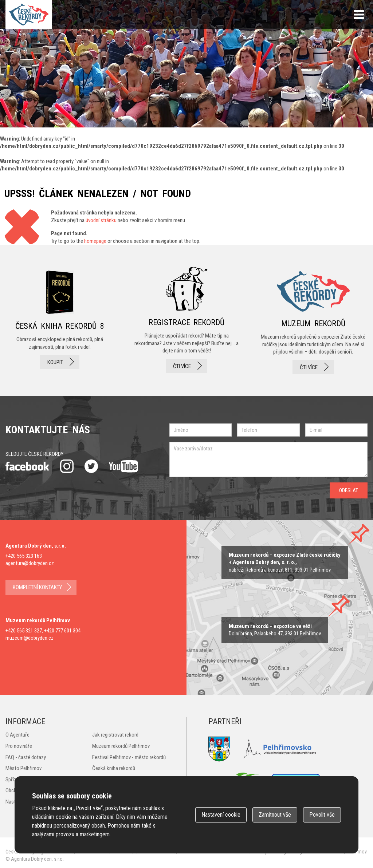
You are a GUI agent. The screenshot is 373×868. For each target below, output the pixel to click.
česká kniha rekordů (60, 321)
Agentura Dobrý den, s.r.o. (37, 859)
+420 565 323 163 (24, 556)
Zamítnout (275, 815)
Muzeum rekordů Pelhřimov (121, 746)
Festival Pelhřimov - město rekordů (129, 757)
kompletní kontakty (37, 587)
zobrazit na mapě (285, 563)
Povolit (322, 815)
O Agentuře (17, 735)
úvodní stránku (101, 220)
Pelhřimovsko (279, 749)
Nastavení (221, 815)
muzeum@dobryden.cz (30, 638)
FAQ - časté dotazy (26, 757)
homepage (95, 241)
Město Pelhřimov (23, 768)
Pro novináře (19, 746)
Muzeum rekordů (313, 321)
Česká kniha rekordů (114, 768)
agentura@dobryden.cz (30, 563)
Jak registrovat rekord (115, 735)
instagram (67, 466)
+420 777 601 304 (62, 631)
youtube (123, 466)
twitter (91, 466)
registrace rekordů (186, 321)
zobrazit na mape (275, 630)
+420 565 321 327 (24, 631)
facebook (27, 466)
